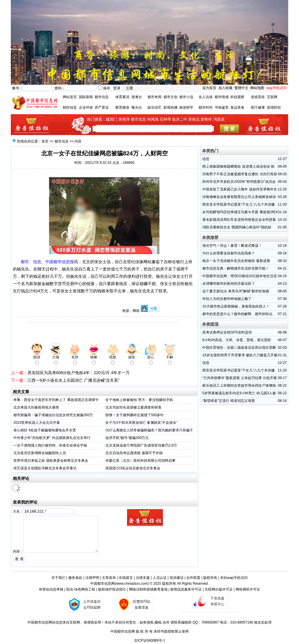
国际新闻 (86, 97)
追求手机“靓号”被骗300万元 (127, 438)
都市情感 (222, 97)
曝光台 (137, 107)
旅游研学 (186, 107)
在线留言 (126, 578)
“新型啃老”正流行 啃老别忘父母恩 (228, 401)
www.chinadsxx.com (132, 584)
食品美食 (237, 107)
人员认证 (160, 578)
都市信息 (102, 97)
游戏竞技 (258, 97)
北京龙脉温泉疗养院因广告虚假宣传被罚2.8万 (141, 445)
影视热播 (171, 107)
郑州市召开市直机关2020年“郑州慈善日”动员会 (239, 182)
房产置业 (102, 107)
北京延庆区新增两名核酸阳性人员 (40, 453)
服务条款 (75, 578)
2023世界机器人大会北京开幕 (37, 423)
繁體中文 (241, 88)
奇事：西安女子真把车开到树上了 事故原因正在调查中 (56, 400)
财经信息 (70, 107)
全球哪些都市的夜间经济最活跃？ (229, 284)
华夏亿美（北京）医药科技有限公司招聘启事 (140, 461)
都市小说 (186, 97)
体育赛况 (122, 97)
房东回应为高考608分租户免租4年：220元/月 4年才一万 (79, 373)
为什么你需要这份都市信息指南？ (229, 253)
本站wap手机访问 (234, 578)
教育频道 (122, 107)
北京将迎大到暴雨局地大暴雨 (36, 407)
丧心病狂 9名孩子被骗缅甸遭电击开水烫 (45, 430)
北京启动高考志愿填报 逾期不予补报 (134, 453)
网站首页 (70, 97)
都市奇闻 (154, 97)
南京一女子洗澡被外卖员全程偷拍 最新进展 (236, 261)
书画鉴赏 (222, 107)
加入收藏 (225, 88)
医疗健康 (258, 107)
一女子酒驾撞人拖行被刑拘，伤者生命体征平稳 (50, 445)
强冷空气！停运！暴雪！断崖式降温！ (232, 246)
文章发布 (109, 578)
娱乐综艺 (154, 107)
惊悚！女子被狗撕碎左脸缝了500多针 (135, 415)
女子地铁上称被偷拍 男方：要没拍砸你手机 (139, 400)
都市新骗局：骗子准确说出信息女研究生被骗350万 (53, 415)
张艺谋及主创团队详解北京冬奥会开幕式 (45, 468)
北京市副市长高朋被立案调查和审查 (133, 407)
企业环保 (86, 107)
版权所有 (210, 578)
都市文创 (171, 97)
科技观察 (237, 97)
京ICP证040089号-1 (150, 640)
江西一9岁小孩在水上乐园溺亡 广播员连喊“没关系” (73, 380)
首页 (45, 141)
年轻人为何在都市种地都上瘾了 (227, 299)
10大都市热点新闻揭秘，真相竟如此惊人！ (236, 306)
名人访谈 (206, 97)
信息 (206, 159)
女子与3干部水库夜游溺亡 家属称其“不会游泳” (141, 423)
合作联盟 (193, 578)
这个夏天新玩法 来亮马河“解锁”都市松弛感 (235, 291)
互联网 (272, 97)
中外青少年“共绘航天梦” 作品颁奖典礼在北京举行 (52, 438)
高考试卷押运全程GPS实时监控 (227, 332)
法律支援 (143, 578)
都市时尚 (206, 107)
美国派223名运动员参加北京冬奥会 (133, 468)
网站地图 (257, 88)
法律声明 (92, 578)
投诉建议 (177, 578)
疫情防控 (274, 107)
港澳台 (137, 97)
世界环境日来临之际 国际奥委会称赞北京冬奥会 (51, 461)
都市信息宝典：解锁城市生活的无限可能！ (236, 268)
